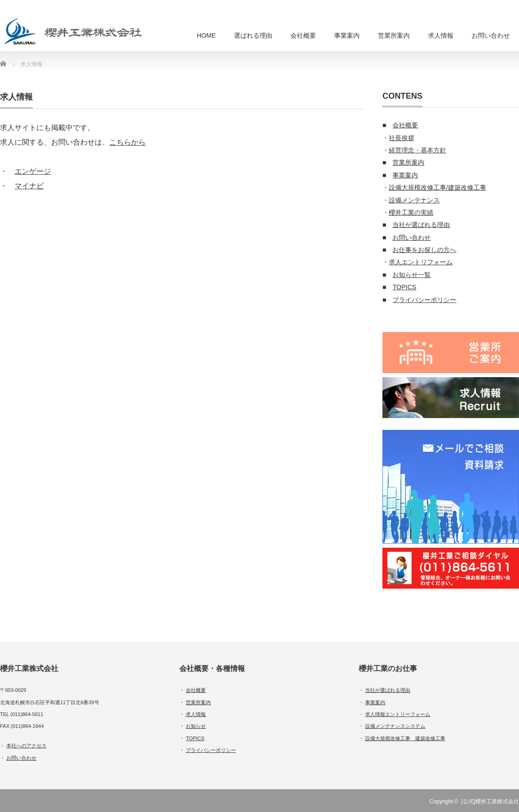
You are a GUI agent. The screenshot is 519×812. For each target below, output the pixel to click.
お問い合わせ (491, 35)
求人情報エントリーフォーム (398, 714)
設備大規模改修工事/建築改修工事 (438, 187)
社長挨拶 (402, 138)
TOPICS (404, 287)
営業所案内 (394, 35)
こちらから (127, 142)
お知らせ (196, 726)
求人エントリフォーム (421, 262)
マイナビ (29, 186)
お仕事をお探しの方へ (424, 250)
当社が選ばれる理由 (421, 225)
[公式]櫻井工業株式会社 (490, 802)
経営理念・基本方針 (417, 150)
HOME (206, 35)
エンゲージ (33, 171)
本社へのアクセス (26, 746)
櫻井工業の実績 (411, 212)
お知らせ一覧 (412, 275)
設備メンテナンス (414, 200)
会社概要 (303, 35)
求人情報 (441, 35)
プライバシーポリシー (424, 300)
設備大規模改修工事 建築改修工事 (405, 738)
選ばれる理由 (253, 35)
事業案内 (347, 35)
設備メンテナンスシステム (395, 726)
